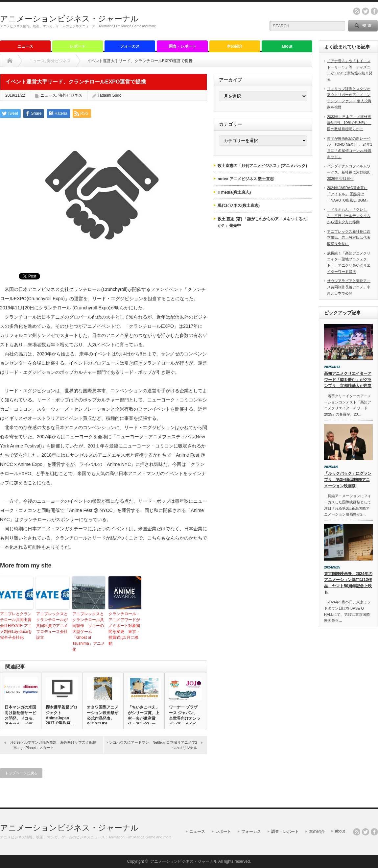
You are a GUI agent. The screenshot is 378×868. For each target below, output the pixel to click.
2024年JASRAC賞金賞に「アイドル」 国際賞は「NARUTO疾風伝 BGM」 (348, 194)
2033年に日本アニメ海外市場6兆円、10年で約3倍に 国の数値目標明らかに (349, 123)
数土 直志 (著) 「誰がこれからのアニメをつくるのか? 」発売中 (262, 222)
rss (357, 11)
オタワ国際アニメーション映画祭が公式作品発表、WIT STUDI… (103, 715)
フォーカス (130, 46)
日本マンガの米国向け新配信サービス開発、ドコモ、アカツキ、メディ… (20, 718)
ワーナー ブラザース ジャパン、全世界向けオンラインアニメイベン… (185, 718)
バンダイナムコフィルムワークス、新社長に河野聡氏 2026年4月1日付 (351, 172)
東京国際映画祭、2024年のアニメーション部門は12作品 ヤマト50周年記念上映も (348, 583)
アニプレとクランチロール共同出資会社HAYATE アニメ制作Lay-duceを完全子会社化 (16, 626)
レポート (78, 46)
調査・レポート (182, 46)
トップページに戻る (21, 773)
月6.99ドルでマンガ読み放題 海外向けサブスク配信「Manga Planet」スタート (53, 745)
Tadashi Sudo (110, 95)
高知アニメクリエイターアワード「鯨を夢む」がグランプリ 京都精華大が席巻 (348, 380)
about (287, 46)
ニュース (25, 46)
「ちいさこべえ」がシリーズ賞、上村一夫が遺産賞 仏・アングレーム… (144, 718)
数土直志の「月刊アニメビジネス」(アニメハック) (262, 166)
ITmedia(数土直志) (234, 192)
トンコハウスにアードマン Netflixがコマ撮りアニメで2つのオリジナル (151, 745)
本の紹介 (235, 46)
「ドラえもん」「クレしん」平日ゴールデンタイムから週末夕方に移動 (349, 216)
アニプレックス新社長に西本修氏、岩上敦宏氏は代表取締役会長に (349, 238)
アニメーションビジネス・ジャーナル (69, 19)
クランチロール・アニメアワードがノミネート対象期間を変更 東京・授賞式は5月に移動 (124, 629)
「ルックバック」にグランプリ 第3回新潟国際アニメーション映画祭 (348, 480)
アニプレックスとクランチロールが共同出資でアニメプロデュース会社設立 (52, 626)
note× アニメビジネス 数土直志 (246, 179)
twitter (366, 11)
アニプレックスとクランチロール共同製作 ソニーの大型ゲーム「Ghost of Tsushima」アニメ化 (89, 632)
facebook (374, 11)
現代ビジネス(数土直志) (239, 205)
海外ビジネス (59, 61)
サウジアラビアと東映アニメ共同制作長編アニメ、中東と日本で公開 (349, 287)
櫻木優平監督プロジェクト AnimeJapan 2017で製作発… (61, 715)
